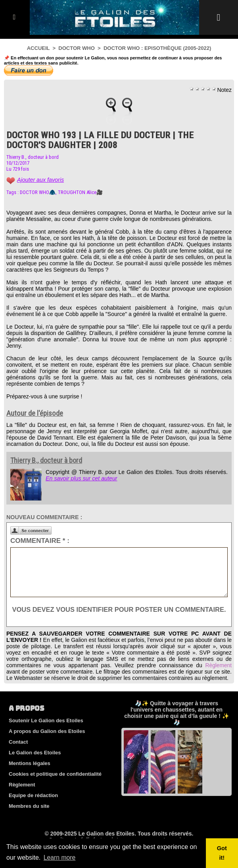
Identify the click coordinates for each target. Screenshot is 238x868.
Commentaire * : (40, 541)
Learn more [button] (60, 858)
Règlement (218, 676)
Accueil (38, 48)
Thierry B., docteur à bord (33, 157)
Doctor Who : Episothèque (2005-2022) (157, 48)
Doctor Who (76, 48)
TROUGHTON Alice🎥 (80, 192)
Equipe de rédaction (33, 806)
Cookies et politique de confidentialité (55, 784)
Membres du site (29, 816)
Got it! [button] (222, 853)
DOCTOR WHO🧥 (38, 192)
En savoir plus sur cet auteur (81, 478)
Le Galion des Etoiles (35, 763)
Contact (18, 752)
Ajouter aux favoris (40, 180)
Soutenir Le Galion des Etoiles (46, 731)
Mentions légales (30, 774)
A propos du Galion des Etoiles (47, 741)
